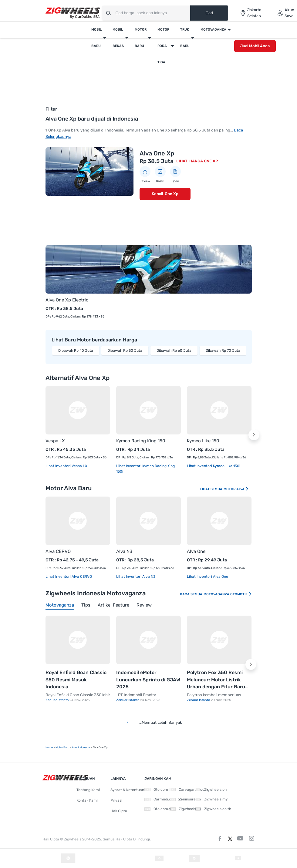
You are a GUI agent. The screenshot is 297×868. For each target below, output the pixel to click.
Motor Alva (236, 489)
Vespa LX (55, 441)
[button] (254, 435)
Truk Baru (185, 38)
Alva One (196, 551)
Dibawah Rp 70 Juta (223, 351)
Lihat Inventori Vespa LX (66, 466)
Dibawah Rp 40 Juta (76, 351)
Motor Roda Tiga (163, 46)
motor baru (62, 747)
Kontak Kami (87, 800)
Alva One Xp (157, 153)
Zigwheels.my (211, 799)
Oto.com (156, 790)
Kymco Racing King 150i (141, 441)
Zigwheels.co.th (213, 809)
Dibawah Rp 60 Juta (174, 351)
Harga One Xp (203, 161)
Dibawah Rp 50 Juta (125, 351)
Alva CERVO (58, 551)
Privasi (116, 800)
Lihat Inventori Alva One (208, 577)
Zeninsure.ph (185, 799)
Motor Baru (141, 38)
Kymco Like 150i (204, 441)
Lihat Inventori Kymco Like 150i (214, 466)
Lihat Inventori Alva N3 (136, 577)
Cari (209, 13)
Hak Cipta (119, 811)
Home (49, 747)
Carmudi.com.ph (163, 799)
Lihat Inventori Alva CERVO (69, 577)
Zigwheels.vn (185, 809)
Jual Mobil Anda (255, 46)
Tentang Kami (88, 790)
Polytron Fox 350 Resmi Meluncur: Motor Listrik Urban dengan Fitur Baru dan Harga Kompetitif (216, 680)
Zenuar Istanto (57, 700)
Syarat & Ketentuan (127, 790)
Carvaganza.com (189, 790)
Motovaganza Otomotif (228, 594)
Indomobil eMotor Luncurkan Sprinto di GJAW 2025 (148, 680)
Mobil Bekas (118, 38)
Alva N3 (124, 551)
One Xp (172, 194)
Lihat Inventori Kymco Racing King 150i (145, 469)
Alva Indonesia (81, 747)
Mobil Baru (96, 38)
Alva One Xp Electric (67, 300)
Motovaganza (213, 30)
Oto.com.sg (159, 809)
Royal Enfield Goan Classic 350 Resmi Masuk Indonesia (76, 680)
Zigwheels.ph (211, 790)
